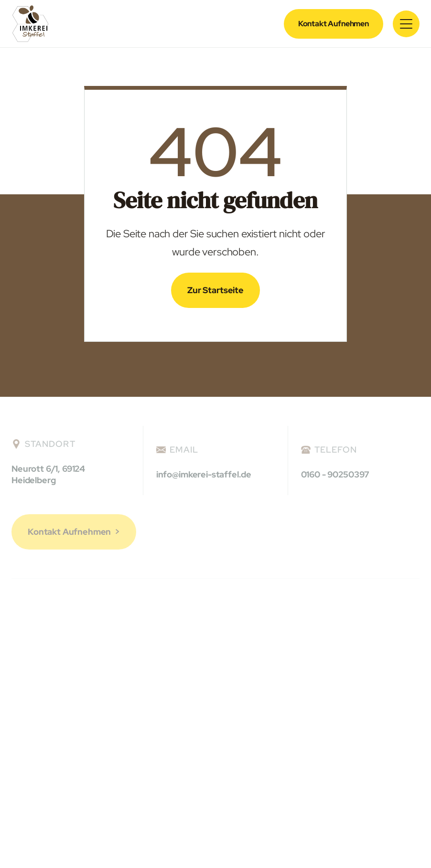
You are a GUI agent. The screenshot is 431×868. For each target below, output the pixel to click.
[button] (406, 24)
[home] (30, 24)
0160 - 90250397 (335, 474)
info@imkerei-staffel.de (204, 474)
